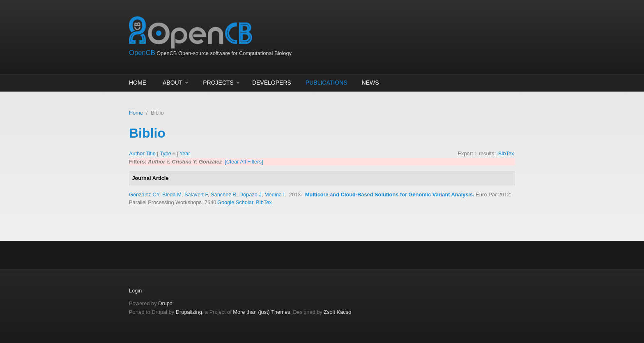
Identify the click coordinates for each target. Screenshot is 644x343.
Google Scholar (235, 202)
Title (151, 153)
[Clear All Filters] (244, 162)
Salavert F (196, 195)
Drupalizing (189, 312)
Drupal (166, 303)
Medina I (275, 195)
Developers (272, 83)
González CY (144, 195)
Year (185, 153)
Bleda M (172, 195)
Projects (218, 83)
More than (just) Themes (261, 312)
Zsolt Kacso (337, 312)
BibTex (506, 153)
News (370, 83)
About (172, 83)
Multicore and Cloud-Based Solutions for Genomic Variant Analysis (389, 195)
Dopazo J (251, 195)
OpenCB (142, 53)
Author (137, 153)
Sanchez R (224, 195)
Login (135, 291)
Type (166, 153)
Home (138, 83)
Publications (327, 83)
